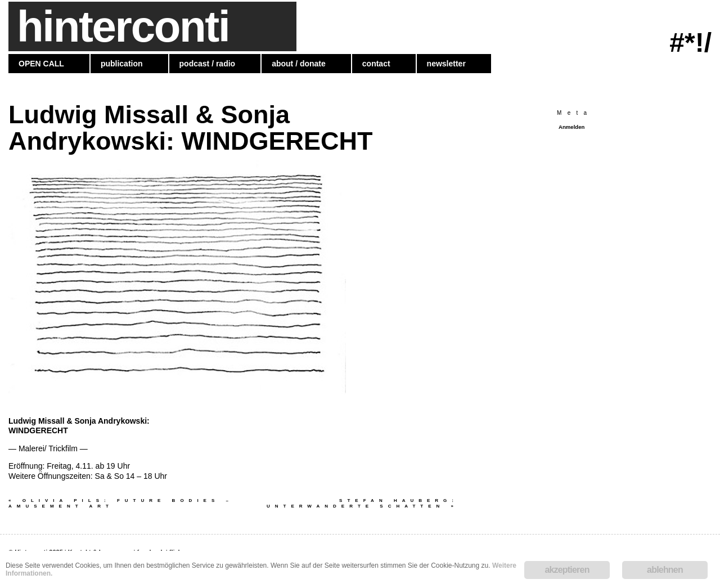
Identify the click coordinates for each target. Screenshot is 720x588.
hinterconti (123, 26)
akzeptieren (567, 570)
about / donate (299, 64)
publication (122, 64)
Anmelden (571, 127)
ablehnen (665, 570)
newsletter (446, 64)
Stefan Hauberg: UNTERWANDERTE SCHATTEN (363, 503)
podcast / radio (208, 64)
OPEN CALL (41, 64)
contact (376, 64)
